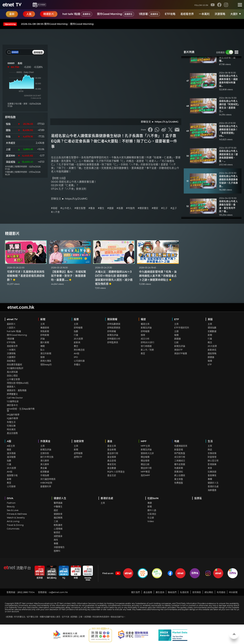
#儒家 (155, 208)
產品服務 (148, 592)
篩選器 (177, 339)
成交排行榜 (180, 457)
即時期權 (112, 331)
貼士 (43, 350)
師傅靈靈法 (12, 394)
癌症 (56, 510)
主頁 (43, 324)
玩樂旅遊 (212, 472)
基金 (110, 441)
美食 (210, 468)
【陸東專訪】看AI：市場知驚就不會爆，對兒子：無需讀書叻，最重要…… (69, 276)
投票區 (198, 498)
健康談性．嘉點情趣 (17, 390)
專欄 (210, 479)
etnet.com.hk (21, 307)
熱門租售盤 (180, 453)
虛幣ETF (78, 457)
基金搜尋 (112, 457)
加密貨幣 (79, 441)
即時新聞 (45, 335)
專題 (150, 503)
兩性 (56, 540)
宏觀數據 (212, 331)
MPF (144, 441)
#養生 (101, 208)
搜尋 (43, 357)
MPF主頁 (145, 446)
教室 (143, 353)
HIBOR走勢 (46, 483)
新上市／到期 (147, 350)
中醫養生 (58, 506)
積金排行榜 (146, 468)
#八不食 (55, 212)
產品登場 (112, 461)
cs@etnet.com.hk (58, 592)
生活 (210, 441)
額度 (9, 449)
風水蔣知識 (12, 372)
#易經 (54, 208)
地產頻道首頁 (181, 446)
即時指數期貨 (114, 324)
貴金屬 (44, 468)
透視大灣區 (46, 361)
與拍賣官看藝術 (14, 364)
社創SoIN (153, 498)
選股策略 (212, 353)
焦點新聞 (45, 331)
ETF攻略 (170, 14)
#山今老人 (66, 208)
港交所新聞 (46, 353)
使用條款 (197, 592)
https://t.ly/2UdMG (76, 199)
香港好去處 (213, 486)
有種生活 (11, 422)
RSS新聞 (233, 592)
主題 (176, 331)
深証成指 (11, 162)
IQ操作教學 (12, 418)
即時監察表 (113, 342)
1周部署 (149, 14)
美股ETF (178, 350)
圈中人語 (152, 510)
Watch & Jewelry (16, 518)
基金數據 (112, 468)
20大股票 (78, 339)
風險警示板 (12, 475)
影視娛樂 (212, 464)
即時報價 (78, 328)
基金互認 (112, 475)
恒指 (8, 124)
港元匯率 (45, 461)
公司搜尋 (11, 486)
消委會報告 (59, 547)
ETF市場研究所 (182, 328)
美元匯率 (45, 464)
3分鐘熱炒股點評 (15, 368)
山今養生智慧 (13, 379)
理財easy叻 (46, 364)
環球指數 (212, 328)
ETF (177, 319)
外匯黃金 (45, 441)
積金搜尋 (145, 461)
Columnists (13, 529)
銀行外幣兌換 (47, 457)
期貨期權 (112, 319)
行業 (76, 335)
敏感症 (57, 532)
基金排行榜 (113, 453)
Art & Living (13, 521)
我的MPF (145, 475)
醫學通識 (58, 503)
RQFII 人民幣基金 (116, 472)
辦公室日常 (213, 461)
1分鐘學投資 (13, 401)
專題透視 (45, 328)
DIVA (10, 498)
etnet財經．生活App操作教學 (21, 410)
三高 (56, 521)
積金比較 (145, 464)
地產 (177, 441)
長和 (20, 63)
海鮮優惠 (212, 490)
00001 (11, 63)
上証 (8, 149)
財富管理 (212, 457)
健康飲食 (58, 514)
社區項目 (152, 514)
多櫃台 (77, 364)
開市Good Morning (115, 14)
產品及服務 (12, 433)
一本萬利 (204, 14)
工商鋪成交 (180, 461)
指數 (76, 331)
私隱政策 (184, 592)
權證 (143, 319)
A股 (9, 441)
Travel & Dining (15, 525)
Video (151, 521)
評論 (43, 339)
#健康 (110, 208)
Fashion (11, 503)
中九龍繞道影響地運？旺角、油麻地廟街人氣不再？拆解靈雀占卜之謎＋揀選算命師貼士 (158, 276)
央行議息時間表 (48, 479)
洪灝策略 (220, 14)
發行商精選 (146, 346)
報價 (176, 335)
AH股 (77, 353)
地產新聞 (179, 468)
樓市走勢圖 (180, 464)
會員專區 (212, 475)
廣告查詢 (160, 592)
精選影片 (12, 234)
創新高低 (212, 350)
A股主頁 (11, 446)
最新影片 (11, 324)
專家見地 (112, 464)
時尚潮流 (11, 429)
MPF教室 (145, 472)
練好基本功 (12, 405)
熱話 (210, 449)
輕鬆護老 (58, 525)
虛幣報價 (78, 453)
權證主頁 (145, 324)
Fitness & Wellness (17, 514)
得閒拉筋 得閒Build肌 (18, 383)
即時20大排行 (148, 342)
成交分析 (145, 339)
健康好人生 (213, 483)
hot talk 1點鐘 (77, 14)
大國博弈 (236, 14)
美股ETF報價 (181, 353)
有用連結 (221, 592)
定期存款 (45, 453)
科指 (8, 137)
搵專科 (57, 551)
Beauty (11, 506)
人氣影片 (11, 328)
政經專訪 (11, 361)
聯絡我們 (172, 592)
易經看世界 (187, 14)
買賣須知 (179, 472)
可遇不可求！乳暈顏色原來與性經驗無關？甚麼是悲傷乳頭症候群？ (26, 276)
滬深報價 (11, 457)
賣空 (76, 346)
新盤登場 (179, 449)
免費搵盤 (179, 483)
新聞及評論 (113, 335)
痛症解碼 (58, 518)
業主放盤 (179, 479)
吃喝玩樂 (11, 426)
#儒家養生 (143, 208)
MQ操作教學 (13, 415)
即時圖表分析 (114, 339)
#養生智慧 (80, 208)
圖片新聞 (45, 342)
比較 (176, 342)
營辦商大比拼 (147, 453)
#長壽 (120, 208)
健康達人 (11, 387)
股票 (76, 319)
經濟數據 (45, 472)
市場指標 (45, 475)
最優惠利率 (46, 486)
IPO (76, 357)
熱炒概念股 (79, 350)
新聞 (43, 319)
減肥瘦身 (58, 536)
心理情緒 (58, 529)
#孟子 (174, 208)
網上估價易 (180, 475)
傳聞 (43, 346)
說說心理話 (12, 375)
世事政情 (212, 453)
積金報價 (145, 457)
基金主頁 (112, 446)
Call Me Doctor (15, 398)
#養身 (92, 208)
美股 (210, 319)
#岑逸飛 (130, 208)
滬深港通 (11, 453)
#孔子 (164, 208)
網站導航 (209, 592)
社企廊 (151, 518)
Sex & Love (13, 510)
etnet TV (12, 319)
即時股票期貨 (114, 328)
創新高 (77, 342)
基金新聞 (112, 449)
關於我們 (136, 592)
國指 (8, 130)
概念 (210, 342)
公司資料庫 (79, 361)
